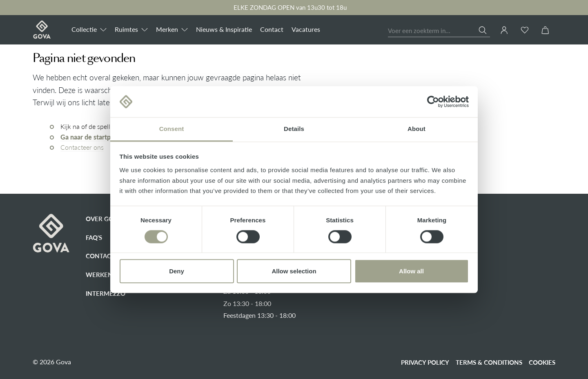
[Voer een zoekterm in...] (433, 31)
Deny (177, 271)
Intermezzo (106, 293)
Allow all (411, 271)
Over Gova (104, 219)
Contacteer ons (82, 147)
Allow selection (294, 271)
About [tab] (416, 129)
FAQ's (94, 237)
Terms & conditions (489, 362)
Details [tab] (294, 129)
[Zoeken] (484, 30)
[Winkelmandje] (545, 30)
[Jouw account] (504, 30)
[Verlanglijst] (525, 30)
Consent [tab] (172, 129)
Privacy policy (425, 362)
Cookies (542, 362)
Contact (100, 256)
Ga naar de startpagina (93, 137)
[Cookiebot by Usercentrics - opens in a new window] (433, 102)
